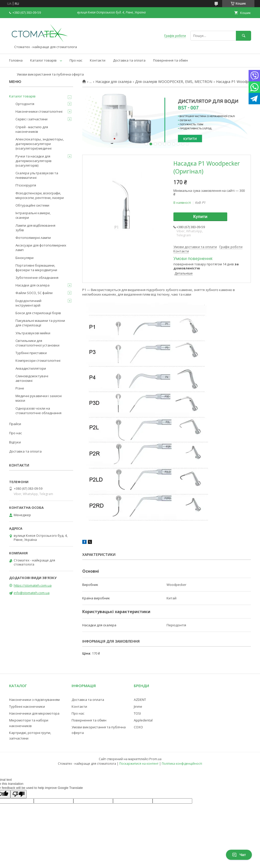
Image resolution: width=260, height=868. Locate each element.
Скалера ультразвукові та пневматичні (37, 175)
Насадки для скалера (113, 82)
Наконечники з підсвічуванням (34, 700)
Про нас (76, 60)
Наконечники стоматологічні (39, 111)
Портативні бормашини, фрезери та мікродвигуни (36, 268)
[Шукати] (243, 36)
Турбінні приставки (31, 353)
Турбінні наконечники (27, 706)
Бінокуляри (25, 258)
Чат (239, 855)
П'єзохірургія (26, 185)
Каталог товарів (43, 60)
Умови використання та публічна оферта (50, 74)
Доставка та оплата (129, 60)
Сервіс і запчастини (31, 119)
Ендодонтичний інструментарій (28, 303)
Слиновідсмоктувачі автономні (32, 378)
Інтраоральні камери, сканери (33, 215)
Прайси (15, 424)
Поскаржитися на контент (139, 764)
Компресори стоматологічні (38, 360)
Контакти (98, 60)
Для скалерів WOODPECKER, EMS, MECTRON (174, 82)
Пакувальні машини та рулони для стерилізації (40, 323)
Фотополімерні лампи (33, 238)
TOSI (137, 713)
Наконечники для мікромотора (34, 713)
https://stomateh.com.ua (33, 585)
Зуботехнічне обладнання (37, 278)
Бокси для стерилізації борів (38, 313)
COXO (138, 727)
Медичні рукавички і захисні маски (39, 398)
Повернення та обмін (170, 60)
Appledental (143, 720)
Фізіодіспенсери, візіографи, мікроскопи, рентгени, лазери (40, 195)
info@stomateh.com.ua (32, 593)
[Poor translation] (19, 794)
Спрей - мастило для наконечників (32, 129)
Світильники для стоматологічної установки (37, 343)
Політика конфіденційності (182, 764)
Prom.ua (155, 759)
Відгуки (15, 442)
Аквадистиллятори (31, 368)
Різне (20, 388)
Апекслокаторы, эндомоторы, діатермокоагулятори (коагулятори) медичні (40, 144)
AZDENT (140, 700)
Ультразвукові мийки (33, 333)
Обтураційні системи (32, 205)
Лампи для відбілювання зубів (35, 228)
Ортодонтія (25, 104)
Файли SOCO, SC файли (34, 293)
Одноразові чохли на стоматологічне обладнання (38, 411)
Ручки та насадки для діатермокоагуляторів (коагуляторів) (34, 161)
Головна (16, 60)
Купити (200, 217)
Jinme (138, 706)
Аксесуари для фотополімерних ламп (41, 248)
